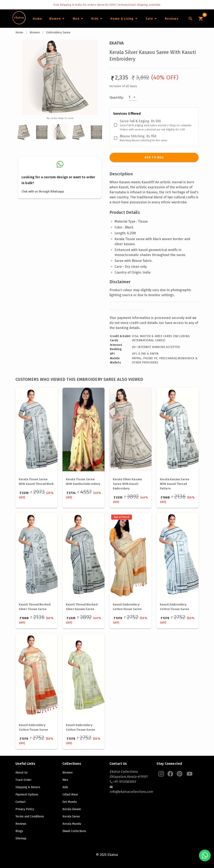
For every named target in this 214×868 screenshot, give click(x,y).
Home (19, 33)
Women (35, 33)
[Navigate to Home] (19, 23)
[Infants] (97, 19)
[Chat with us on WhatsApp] (205, 855)
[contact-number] (124, 782)
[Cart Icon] (201, 19)
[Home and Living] (125, 19)
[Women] (57, 19)
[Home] (37, 19)
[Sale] (152, 19)
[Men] (78, 19)
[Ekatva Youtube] (190, 774)
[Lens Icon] (191, 19)
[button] (133, 97)
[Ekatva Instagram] (161, 774)
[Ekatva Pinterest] (180, 774)
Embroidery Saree (58, 33)
